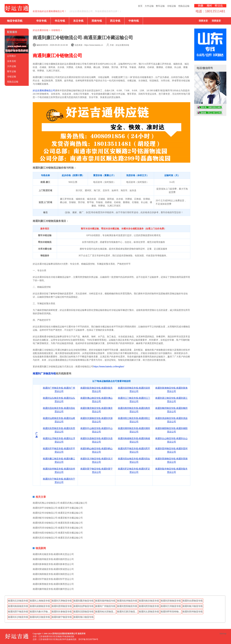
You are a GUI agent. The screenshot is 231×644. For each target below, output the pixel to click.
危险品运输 (184, 6)
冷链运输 (171, 6)
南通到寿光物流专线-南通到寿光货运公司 (53, 554)
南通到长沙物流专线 (18, 617)
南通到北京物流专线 (18, 601)
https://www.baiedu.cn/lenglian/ (109, 367)
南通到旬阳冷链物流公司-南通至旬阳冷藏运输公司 (58, 533)
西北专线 (115, 21)
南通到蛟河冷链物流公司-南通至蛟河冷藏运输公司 (58, 518)
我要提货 (216, 21)
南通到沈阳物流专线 (83, 612)
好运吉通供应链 (41, 30)
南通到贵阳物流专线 (127, 606)
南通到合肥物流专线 (193, 601)
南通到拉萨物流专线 (83, 606)
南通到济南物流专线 (171, 601)
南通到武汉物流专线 (40, 617)
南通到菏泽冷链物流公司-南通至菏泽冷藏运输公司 (58, 528)
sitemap (223, 634)
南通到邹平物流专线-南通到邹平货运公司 (53, 579)
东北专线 (78, 21)
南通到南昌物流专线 (18, 606)
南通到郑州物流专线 (193, 612)
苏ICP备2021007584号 (88, 639)
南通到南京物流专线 (149, 601)
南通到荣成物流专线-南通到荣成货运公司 (53, 569)
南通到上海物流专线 (40, 601)
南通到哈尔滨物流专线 (106, 612)
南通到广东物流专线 (44, 373)
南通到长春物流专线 (62, 612)
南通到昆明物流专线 (62, 606)
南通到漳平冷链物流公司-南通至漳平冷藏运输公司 (58, 508)
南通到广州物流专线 (105, 606)
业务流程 (12, 61)
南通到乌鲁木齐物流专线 (40, 612)
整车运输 (160, 6)
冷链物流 (56, 30)
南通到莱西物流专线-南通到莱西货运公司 (53, 584)
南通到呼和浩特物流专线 (171, 612)
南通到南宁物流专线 (62, 617)
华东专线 (41, 21)
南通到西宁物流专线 (18, 612)
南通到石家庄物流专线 (127, 612)
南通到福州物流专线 (105, 601)
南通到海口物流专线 (83, 617)
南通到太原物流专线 (149, 612)
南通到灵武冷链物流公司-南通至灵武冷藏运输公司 (58, 538)
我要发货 (203, 21)
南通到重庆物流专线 (83, 601)
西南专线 (97, 21)
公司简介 (12, 56)
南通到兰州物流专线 (171, 606)
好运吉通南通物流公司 (44, 90)
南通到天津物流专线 (62, 601)
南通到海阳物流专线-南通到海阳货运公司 (53, 574)
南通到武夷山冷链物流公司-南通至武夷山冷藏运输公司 (60, 503)
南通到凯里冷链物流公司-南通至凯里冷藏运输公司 (58, 523)
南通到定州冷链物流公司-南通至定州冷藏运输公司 (58, 513)
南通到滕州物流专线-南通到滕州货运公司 (53, 589)
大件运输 (149, 6)
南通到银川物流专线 (193, 606)
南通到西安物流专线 (149, 606)
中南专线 (134, 21)
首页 (140, 6)
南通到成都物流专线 (40, 606)
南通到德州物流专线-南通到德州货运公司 (53, 559)
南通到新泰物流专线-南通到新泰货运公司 (53, 564)
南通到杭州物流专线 (127, 601)
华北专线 (60, 21)
